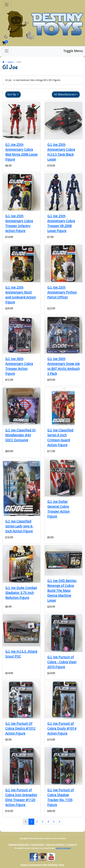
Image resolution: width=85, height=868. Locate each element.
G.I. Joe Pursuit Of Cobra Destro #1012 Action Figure (20, 728)
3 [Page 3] (43, 822)
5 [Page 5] (54, 822)
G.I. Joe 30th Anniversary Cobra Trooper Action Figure (19, 366)
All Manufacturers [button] (65, 94)
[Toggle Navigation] (7, 5)
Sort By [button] (12, 94)
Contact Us (72, 845)
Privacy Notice (38, 845)
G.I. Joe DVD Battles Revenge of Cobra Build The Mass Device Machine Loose (62, 591)
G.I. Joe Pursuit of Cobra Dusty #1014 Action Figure (62, 728)
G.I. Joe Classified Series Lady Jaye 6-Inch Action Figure (19, 526)
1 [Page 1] (32, 821)
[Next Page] (59, 822)
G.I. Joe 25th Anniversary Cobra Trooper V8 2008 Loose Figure (61, 223)
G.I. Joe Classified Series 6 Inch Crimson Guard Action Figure (60, 438)
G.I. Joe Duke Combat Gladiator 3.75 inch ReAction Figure (21, 593)
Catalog (10, 62)
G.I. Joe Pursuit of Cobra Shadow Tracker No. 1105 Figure (61, 797)
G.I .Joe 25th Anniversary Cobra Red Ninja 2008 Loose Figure (21, 152)
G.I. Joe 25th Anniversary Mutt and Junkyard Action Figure (21, 295)
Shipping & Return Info (19, 845)
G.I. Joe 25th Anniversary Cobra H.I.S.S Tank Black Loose (61, 152)
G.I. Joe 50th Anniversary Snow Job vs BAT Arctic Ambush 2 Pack (64, 366)
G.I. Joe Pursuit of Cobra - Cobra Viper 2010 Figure (62, 662)
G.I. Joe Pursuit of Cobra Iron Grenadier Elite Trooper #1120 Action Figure (21, 797)
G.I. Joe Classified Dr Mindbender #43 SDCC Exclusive (21, 435)
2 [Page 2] (37, 822)
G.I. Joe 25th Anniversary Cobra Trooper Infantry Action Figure (19, 223)
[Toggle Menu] (7, 51)
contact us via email (63, 848)
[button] (4, 43)
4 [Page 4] (48, 822)
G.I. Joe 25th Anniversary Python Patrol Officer (62, 292)
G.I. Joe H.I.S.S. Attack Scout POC (21, 654)
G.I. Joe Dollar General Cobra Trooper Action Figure (58, 509)
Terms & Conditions (55, 845)
